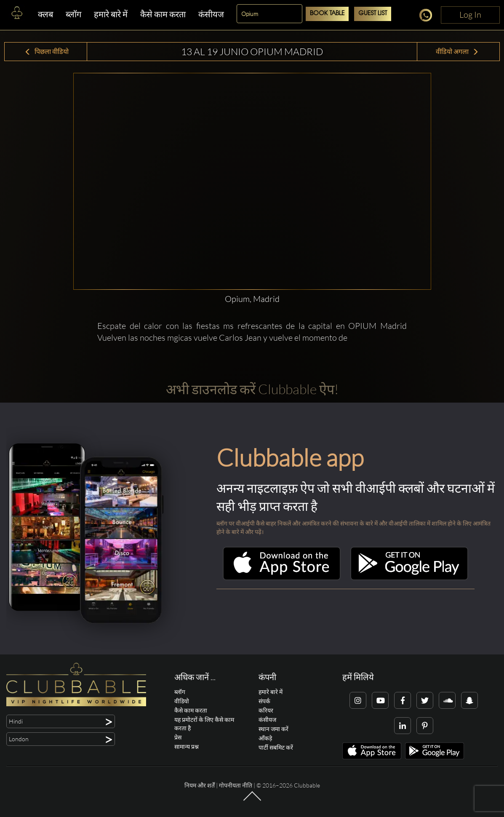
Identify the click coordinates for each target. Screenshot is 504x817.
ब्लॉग (73, 14)
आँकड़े (265, 738)
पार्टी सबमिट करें (276, 747)
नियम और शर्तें (200, 785)
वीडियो (182, 701)
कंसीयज (211, 14)
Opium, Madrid (252, 299)
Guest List (373, 14)
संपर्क (264, 701)
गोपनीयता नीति (236, 785)
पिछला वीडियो (47, 51)
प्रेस (178, 737)
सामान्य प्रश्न (187, 746)
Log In (470, 15)
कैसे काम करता (163, 14)
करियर (266, 710)
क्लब (45, 14)
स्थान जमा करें (273, 729)
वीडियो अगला (457, 51)
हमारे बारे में (111, 14)
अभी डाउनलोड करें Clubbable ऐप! (252, 389)
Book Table (327, 14)
